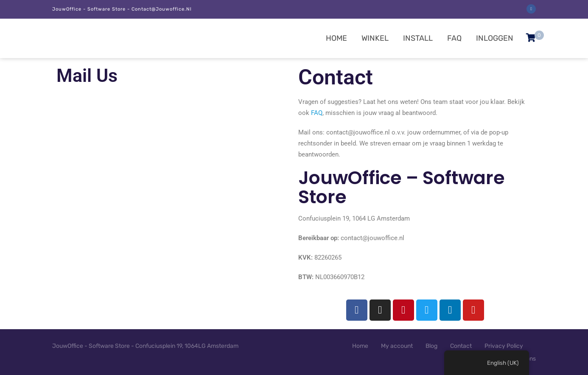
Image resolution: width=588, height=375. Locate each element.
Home (336, 38)
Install (418, 38)
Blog (431, 346)
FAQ (454, 38)
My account (397, 346)
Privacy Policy (504, 346)
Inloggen (495, 38)
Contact (461, 346)
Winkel (375, 38)
